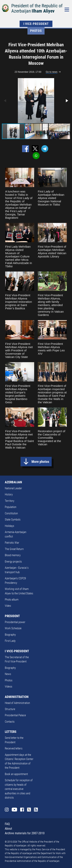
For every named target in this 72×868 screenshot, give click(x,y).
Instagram (7, 810)
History (9, 494)
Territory (10, 501)
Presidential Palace (15, 715)
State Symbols (13, 520)
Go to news (52, 72)
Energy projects (13, 562)
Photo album (12, 600)
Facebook (22, 810)
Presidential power (15, 622)
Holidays (10, 526)
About (8, 829)
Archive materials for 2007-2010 (25, 833)
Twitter (29, 810)
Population (11, 507)
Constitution (11, 513)
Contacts (10, 722)
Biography (10, 635)
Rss (36, 810)
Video (8, 606)
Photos (36, 31)
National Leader (13, 488)
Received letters (14, 748)
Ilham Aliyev (43, 11)
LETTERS (11, 732)
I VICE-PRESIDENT (36, 24)
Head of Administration (17, 703)
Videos (9, 687)
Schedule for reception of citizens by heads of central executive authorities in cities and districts (19, 789)
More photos (40, 462)
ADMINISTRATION (17, 697)
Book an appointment (16, 774)
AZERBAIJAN (13, 482)
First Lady (10, 641)
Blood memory (13, 555)
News (8, 674)
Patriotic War (12, 543)
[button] (67, 101)
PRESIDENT (12, 616)
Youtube (14, 810)
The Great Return (14, 549)
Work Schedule (13, 628)
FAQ (7, 824)
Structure (10, 709)
